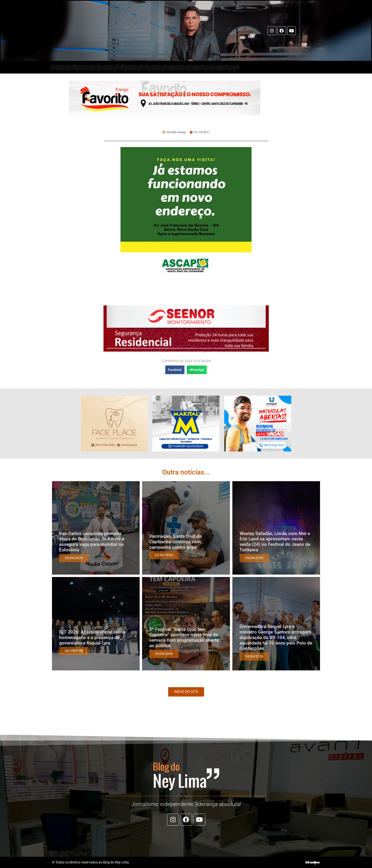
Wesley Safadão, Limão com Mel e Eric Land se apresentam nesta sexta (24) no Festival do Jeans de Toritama (275, 542)
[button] (175, 370)
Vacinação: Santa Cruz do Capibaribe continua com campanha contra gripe (176, 542)
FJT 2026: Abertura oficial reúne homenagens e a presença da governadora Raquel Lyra (92, 637)
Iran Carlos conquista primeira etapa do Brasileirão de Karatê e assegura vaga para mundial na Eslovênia (92, 542)
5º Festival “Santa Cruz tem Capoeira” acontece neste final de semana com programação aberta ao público (184, 637)
